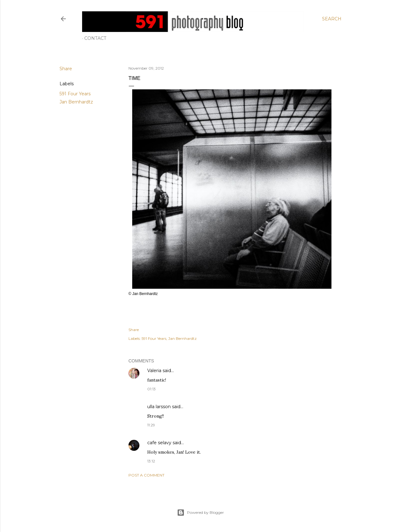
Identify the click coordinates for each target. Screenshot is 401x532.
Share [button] (66, 69)
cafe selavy (159, 443)
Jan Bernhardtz (76, 102)
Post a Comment (146, 475)
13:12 (151, 461)
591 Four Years (75, 94)
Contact (95, 38)
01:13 (151, 389)
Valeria (154, 371)
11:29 (151, 425)
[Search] (332, 19)
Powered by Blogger (200, 513)
